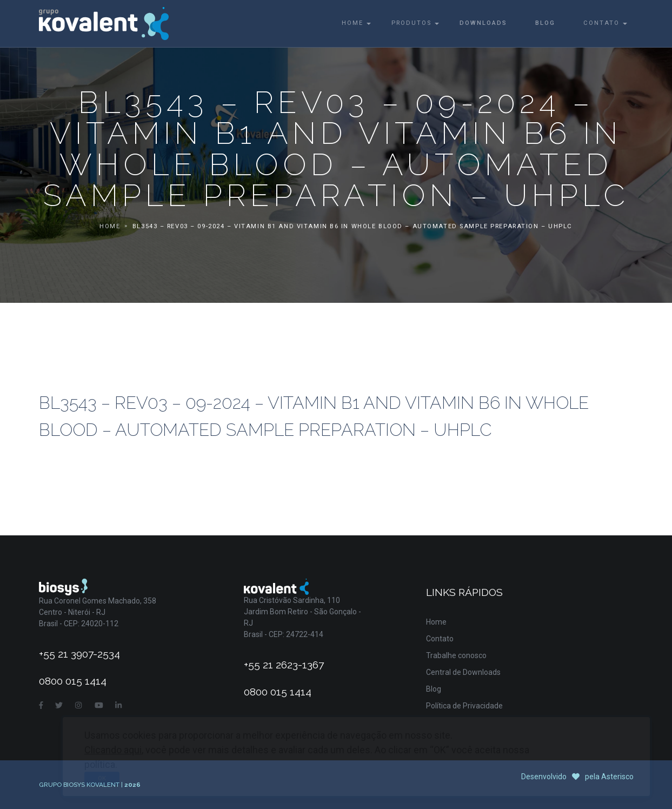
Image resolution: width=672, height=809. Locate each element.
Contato (601, 23)
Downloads (483, 23)
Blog (545, 23)
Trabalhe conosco (456, 655)
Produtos (411, 23)
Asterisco (617, 777)
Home (352, 23)
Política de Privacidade (464, 706)
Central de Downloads (463, 672)
